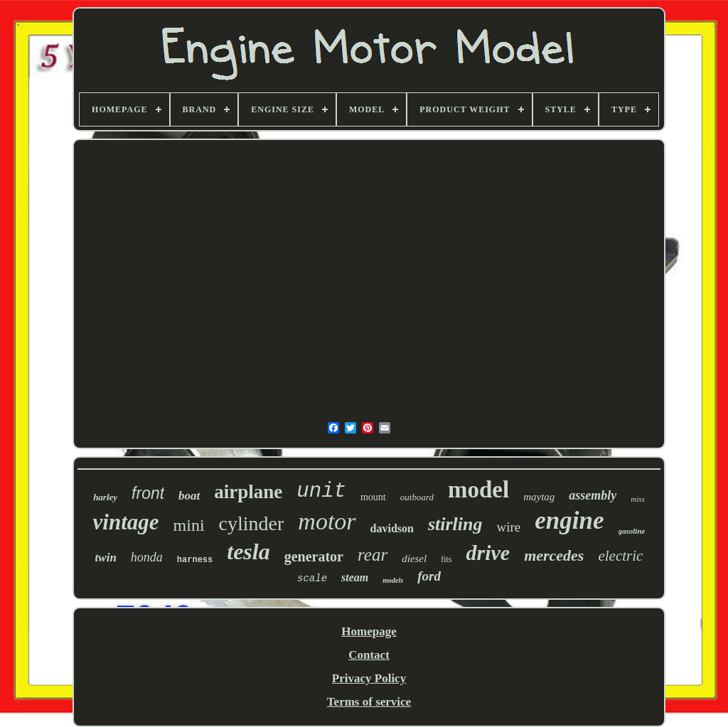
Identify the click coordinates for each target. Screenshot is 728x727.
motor (327, 521)
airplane (248, 492)
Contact (369, 655)
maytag (539, 497)
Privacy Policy (369, 678)
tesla (248, 551)
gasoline (632, 531)
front (148, 493)
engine (569, 521)
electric (620, 556)
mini (189, 525)
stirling (455, 524)
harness (195, 560)
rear (373, 555)
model (478, 490)
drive (488, 553)
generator (314, 556)
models (393, 580)
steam (355, 577)
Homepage (369, 631)
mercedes (554, 555)
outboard (417, 497)
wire (509, 527)
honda (147, 557)
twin (106, 558)
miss (638, 499)
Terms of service (369, 702)
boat (189, 496)
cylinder (252, 523)
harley (105, 497)
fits (446, 559)
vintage (126, 522)
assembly (593, 495)
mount (373, 497)
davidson (392, 528)
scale (312, 578)
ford (429, 576)
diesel (414, 559)
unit (321, 491)
